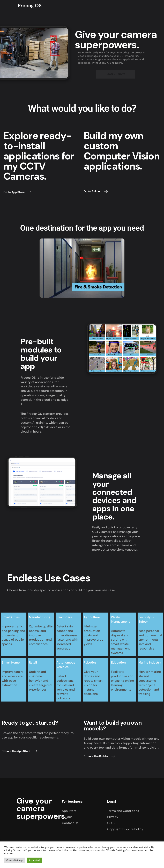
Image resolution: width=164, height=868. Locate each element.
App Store (69, 811)
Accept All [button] (34, 860)
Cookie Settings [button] (15, 860)
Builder (67, 817)
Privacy (113, 817)
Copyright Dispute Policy (125, 829)
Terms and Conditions (123, 811)
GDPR (111, 823)
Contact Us (70, 823)
